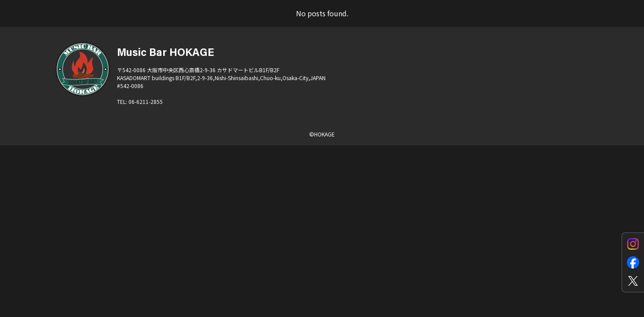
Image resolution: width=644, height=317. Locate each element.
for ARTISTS (351, 24)
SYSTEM (499, 24)
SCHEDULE (225, 24)
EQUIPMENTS (430, 24)
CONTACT (605, 24)
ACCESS (287, 24)
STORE (551, 24)
